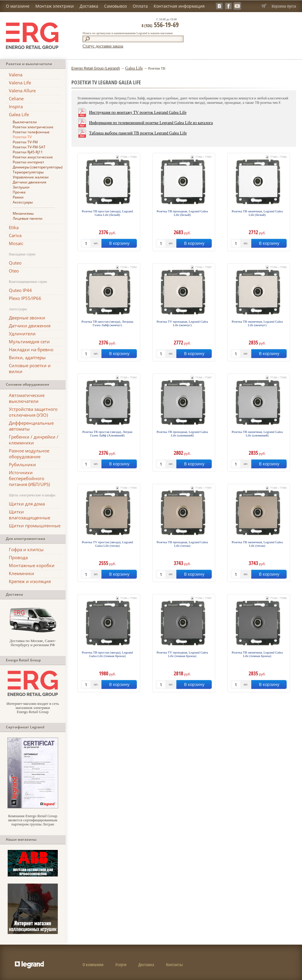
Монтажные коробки (32, 565)
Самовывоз (115, 6)
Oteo (14, 271)
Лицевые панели (28, 218)
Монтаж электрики (55, 6)
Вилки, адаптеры (27, 357)
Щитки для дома (27, 504)
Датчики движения (29, 182)
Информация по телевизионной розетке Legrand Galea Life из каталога (151, 123)
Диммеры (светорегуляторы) (38, 167)
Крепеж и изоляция (30, 581)
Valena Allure (22, 91)
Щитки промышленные (35, 526)
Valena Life (20, 83)
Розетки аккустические (33, 157)
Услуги (121, 965)
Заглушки (21, 187)
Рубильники (22, 464)
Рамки (18, 197)
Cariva (15, 235)
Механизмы (23, 213)
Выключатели (25, 122)
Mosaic (16, 243)
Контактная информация (179, 6)
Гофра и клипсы (26, 549)
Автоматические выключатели (27, 398)
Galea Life (19, 114)
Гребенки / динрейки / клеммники (34, 440)
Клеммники (22, 573)
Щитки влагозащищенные (29, 515)
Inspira (16, 106)
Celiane (16, 99)
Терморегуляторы (28, 172)
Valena (16, 75)
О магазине (18, 6)
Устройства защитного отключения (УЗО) (33, 412)
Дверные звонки (27, 318)
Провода (18, 557)
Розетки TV (22, 137)
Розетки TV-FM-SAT (29, 147)
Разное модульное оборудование (29, 454)
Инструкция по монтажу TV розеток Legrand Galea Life (138, 113)
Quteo (15, 263)
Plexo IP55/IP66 (25, 298)
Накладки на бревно (31, 349)
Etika (14, 227)
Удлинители (22, 334)
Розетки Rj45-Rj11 (28, 152)
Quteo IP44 (20, 290)
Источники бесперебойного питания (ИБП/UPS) (29, 478)
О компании (93, 965)
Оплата (140, 6)
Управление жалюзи (31, 177)
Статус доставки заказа (103, 46)
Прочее (19, 192)
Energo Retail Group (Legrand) (96, 68)
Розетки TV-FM (25, 142)
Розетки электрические (33, 127)
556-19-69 (160, 24)
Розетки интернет (28, 162)
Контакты (174, 965)
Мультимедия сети (29, 342)
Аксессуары (23, 202)
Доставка (89, 6)
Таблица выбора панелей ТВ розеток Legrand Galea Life (138, 133)
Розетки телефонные (31, 132)
